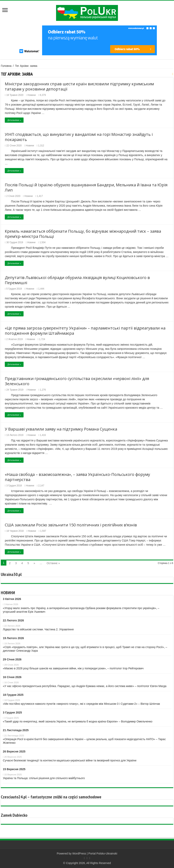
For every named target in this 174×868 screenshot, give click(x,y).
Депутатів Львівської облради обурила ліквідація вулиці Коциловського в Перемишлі (77, 280)
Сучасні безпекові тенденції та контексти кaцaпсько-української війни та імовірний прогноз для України (70, 760)
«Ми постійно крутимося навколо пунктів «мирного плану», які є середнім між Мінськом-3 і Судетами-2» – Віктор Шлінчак (81, 704)
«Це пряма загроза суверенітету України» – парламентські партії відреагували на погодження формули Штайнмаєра (85, 331)
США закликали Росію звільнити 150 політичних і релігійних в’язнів (71, 525)
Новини (32, 95)
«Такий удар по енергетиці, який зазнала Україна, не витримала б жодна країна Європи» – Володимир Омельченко (78, 721)
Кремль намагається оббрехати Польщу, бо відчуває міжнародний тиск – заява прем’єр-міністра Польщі (83, 234)
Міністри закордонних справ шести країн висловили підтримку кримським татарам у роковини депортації (79, 86)
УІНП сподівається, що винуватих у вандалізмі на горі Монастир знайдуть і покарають (79, 137)
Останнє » (53, 563)
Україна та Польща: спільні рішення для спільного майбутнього (44, 778)
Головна (6, 66)
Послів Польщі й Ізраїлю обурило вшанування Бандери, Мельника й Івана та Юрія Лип (86, 187)
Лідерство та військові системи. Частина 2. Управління (38, 629)
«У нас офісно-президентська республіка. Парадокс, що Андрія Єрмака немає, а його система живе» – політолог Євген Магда (85, 686)
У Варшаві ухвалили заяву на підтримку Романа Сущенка (61, 429)
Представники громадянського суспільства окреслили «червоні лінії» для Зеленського (77, 381)
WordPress (79, 853)
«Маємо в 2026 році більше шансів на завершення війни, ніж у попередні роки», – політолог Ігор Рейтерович (73, 668)
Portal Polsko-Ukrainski (103, 853)
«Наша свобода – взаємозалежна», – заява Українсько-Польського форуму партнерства (77, 477)
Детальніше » (14, 120)
